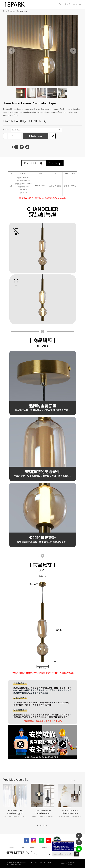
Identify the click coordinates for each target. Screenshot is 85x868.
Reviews (75, 847)
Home (5, 11)
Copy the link (27, 146)
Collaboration (60, 847)
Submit (77, 854)
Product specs (36, 130)
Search (70, 4)
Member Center (65, 4)
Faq (22, 847)
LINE (22, 147)
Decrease (5, 136)
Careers (45, 847)
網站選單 (80, 4)
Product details (32, 163)
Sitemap (64, 864)
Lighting (12, 11)
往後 (80, 781)
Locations (10, 847)
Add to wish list (53, 136)
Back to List (43, 825)
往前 (72, 781)
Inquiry (33, 847)
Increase (19, 136)
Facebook (16, 147)
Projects (53, 163)
